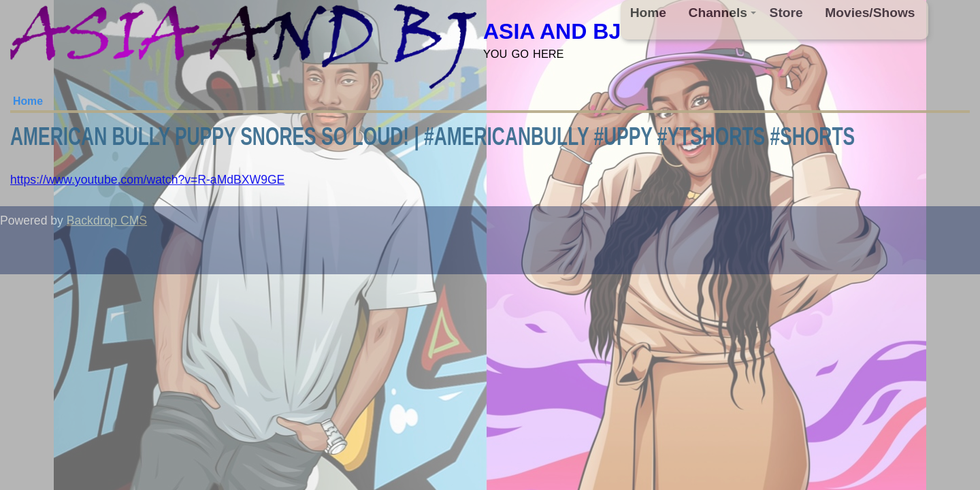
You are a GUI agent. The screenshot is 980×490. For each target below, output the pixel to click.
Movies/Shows (870, 13)
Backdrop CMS (107, 220)
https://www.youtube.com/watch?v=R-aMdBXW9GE (147, 180)
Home (648, 13)
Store (786, 13)
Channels (723, 13)
